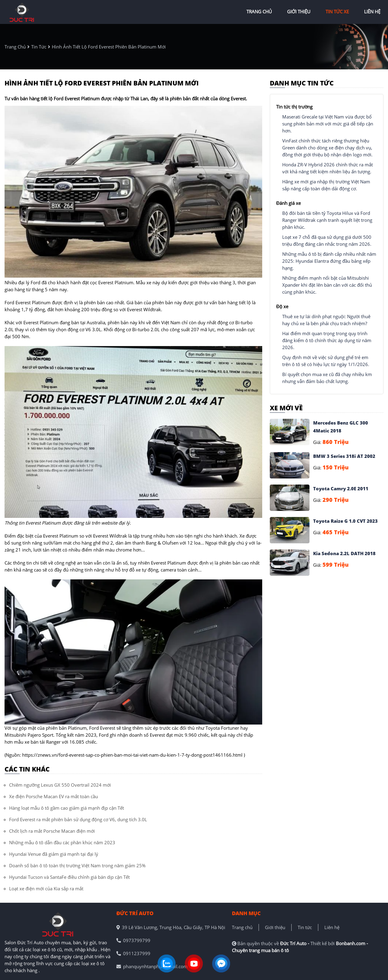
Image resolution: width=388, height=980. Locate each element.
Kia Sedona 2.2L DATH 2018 (344, 553)
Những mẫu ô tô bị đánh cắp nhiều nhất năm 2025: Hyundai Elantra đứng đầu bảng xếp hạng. (329, 261)
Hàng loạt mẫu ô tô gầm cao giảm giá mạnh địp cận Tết (67, 808)
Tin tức (305, 927)
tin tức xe (337, 12)
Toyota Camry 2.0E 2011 (341, 488)
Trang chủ (242, 927)
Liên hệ (332, 927)
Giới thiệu (275, 927)
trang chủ (259, 12)
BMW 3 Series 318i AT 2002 (344, 456)
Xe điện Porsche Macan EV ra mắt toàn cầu (54, 796)
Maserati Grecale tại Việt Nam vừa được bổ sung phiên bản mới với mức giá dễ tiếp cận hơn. (328, 124)
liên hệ (372, 12)
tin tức (39, 47)
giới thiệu (299, 12)
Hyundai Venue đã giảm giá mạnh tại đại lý (54, 854)
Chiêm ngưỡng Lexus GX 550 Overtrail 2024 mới (60, 785)
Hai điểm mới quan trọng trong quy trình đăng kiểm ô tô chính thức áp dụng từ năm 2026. (327, 340)
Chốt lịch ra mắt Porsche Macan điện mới (52, 831)
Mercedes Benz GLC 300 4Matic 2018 (341, 427)
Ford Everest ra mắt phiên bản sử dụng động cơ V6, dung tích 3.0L (78, 819)
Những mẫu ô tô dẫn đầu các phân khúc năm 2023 (62, 842)
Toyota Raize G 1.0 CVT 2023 (345, 521)
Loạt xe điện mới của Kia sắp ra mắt (46, 888)
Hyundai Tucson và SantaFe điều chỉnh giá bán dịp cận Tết (69, 877)
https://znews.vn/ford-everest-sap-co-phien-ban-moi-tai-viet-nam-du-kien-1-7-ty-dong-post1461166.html (132, 755)
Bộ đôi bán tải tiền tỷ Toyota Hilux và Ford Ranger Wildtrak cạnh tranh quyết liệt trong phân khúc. (327, 220)
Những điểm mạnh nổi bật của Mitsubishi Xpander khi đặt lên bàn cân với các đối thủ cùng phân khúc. (327, 285)
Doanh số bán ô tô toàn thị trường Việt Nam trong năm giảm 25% (77, 865)
